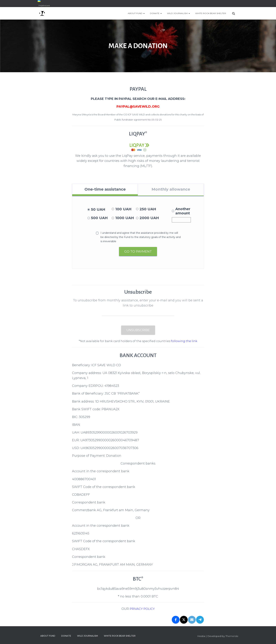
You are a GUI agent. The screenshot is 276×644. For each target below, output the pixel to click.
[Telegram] (200, 621)
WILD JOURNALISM (178, 13)
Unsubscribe (138, 331)
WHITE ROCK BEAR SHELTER (211, 13)
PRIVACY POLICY (142, 610)
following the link (184, 342)
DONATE (156, 13)
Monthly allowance (171, 190)
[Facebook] (176, 621)
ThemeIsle (232, 636)
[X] (184, 621)
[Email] (192, 621)
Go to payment (138, 252)
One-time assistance (105, 190)
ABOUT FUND (136, 13)
